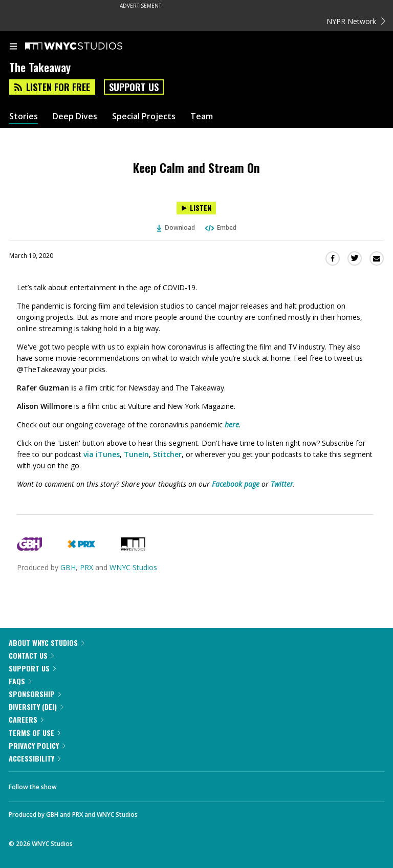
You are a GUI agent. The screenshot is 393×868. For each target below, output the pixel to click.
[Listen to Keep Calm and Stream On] (196, 208)
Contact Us (31, 655)
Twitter (282, 484)
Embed (220, 227)
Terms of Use (35, 733)
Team (202, 116)
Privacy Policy (37, 745)
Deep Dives (75, 116)
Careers (26, 719)
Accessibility (35, 758)
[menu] (13, 47)
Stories (24, 116)
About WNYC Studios (46, 643)
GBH (68, 567)
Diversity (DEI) (36, 707)
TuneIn (136, 454)
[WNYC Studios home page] (86, 47)
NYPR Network (356, 21)
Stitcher (167, 454)
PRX (86, 567)
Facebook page (236, 484)
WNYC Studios (133, 567)
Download (176, 227)
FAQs (20, 681)
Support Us (134, 87)
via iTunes (102, 454)
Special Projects (144, 116)
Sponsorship (35, 694)
